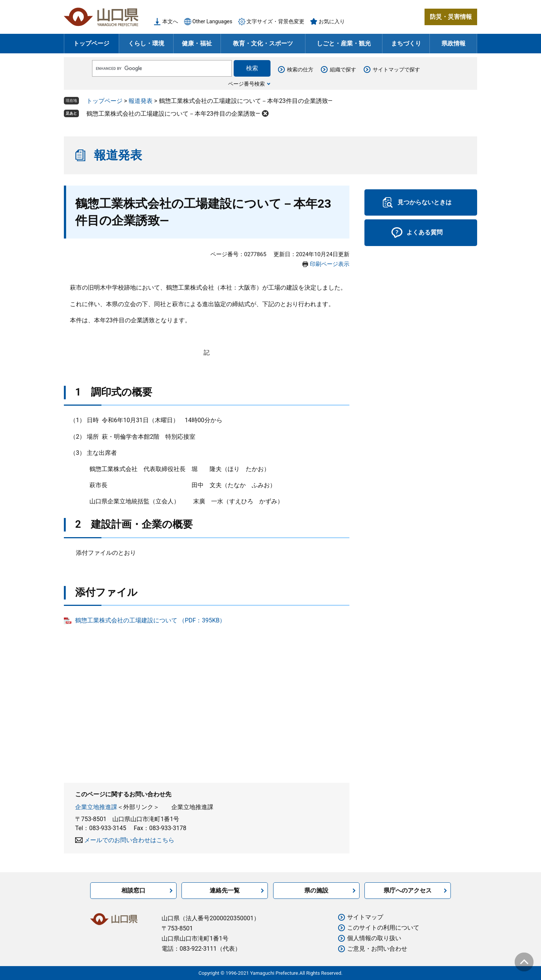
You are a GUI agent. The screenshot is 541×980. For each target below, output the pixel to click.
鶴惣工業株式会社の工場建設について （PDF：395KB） (150, 620)
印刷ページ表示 (330, 264)
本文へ (170, 21)
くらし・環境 (146, 43)
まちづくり (406, 43)
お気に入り (332, 21)
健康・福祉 (197, 43)
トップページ (91, 43)
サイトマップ (365, 917)
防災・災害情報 (451, 17)
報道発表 (141, 101)
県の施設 (316, 890)
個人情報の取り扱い (374, 938)
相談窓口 (133, 890)
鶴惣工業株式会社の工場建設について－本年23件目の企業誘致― (173, 114)
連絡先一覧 (225, 890)
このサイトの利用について (383, 928)
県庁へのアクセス (408, 890)
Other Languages (212, 21)
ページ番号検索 (246, 84)
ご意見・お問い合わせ (377, 949)
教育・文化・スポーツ (263, 43)
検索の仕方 (300, 69)
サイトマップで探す (396, 69)
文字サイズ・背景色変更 (275, 21)
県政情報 (453, 43)
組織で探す (343, 69)
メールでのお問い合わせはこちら (129, 840)
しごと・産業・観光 (344, 43)
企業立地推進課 (96, 807)
